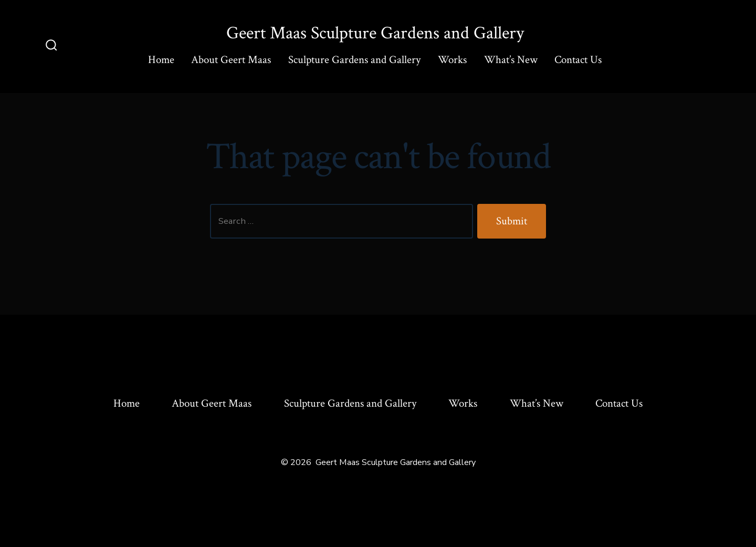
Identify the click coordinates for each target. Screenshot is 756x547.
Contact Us (578, 60)
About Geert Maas (231, 60)
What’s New (511, 60)
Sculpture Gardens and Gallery (354, 60)
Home (161, 60)
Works (452, 60)
